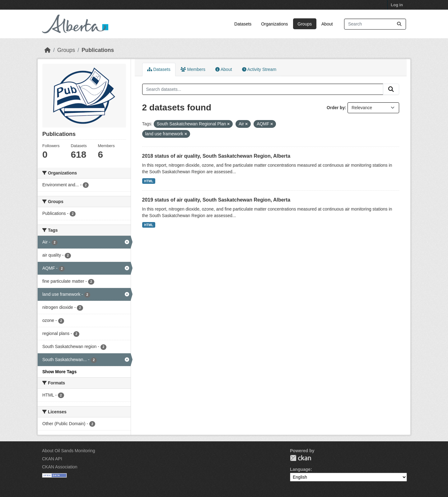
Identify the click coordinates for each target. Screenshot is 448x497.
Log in (397, 5)
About (327, 24)
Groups (305, 24)
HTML (149, 181)
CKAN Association (60, 467)
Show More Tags (59, 372)
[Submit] (399, 24)
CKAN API (52, 459)
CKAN (301, 458)
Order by (336, 108)
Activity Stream (259, 69)
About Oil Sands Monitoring (68, 451)
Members (193, 69)
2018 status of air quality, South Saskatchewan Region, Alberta (216, 156)
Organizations (274, 24)
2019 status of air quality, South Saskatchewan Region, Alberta (216, 200)
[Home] (48, 50)
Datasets (243, 24)
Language (300, 469)
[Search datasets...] (375, 24)
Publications (98, 50)
